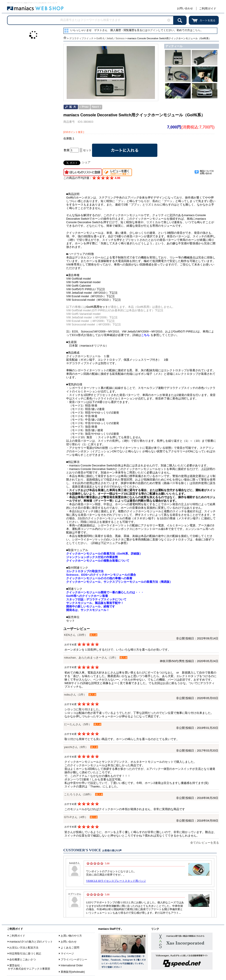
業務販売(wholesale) (73, 972)
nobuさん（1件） (75, 695)
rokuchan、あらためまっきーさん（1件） (91, 658)
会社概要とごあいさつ (23, 960)
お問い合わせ (185, 8)
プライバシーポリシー (74, 960)
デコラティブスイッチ (81, 38)
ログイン (153, 30)
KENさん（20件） (76, 635)
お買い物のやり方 (71, 936)
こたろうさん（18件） (78, 794)
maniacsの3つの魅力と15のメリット (31, 942)
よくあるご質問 (70, 948)
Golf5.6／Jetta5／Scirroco (110, 38)
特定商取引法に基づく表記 (25, 954)
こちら (196, 30)
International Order (72, 965)
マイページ (67, 954)
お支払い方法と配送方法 (24, 948)
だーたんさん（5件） (78, 724)
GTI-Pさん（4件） (76, 817)
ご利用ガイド (208, 8)
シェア (86, 162)
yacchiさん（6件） (76, 747)
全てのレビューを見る (205, 843)
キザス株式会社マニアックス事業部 (29, 969)
